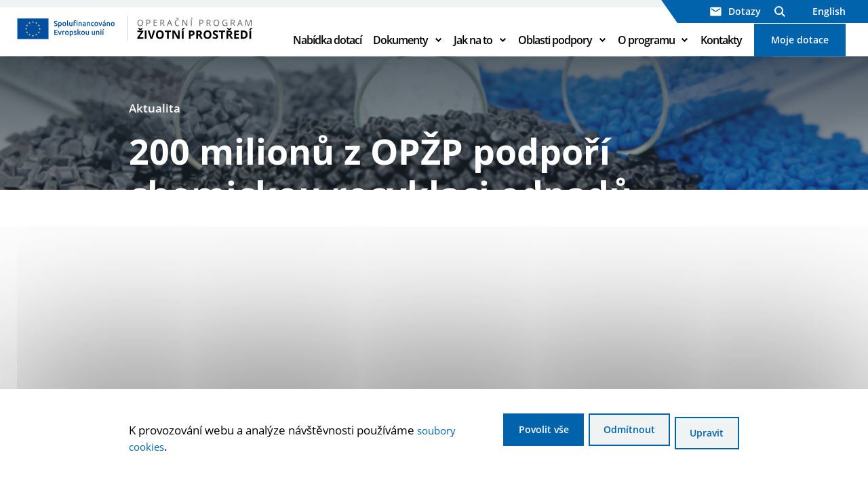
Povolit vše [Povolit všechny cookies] (509, 435)
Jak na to (473, 56)
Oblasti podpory (555, 56)
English (829, 11)
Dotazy (735, 11)
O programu (646, 56)
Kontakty (721, 56)
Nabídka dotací (327, 56)
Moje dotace (800, 55)
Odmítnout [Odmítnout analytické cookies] (610, 435)
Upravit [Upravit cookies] (704, 435)
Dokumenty (400, 56)
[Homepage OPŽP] (146, 44)
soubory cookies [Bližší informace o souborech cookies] (172, 448)
